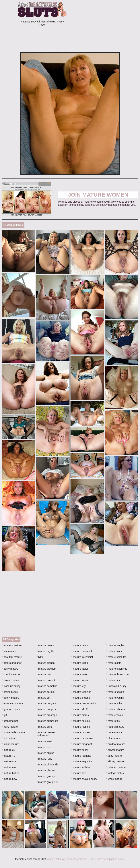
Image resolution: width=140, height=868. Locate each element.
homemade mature (13, 732)
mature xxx (113, 721)
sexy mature (114, 756)
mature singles (115, 645)
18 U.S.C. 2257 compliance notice (106, 859)
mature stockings (117, 669)
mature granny (46, 776)
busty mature (10, 669)
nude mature (114, 732)
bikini (40, 657)
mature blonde (46, 663)
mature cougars (46, 703)
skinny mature (115, 761)
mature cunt (44, 727)
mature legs (79, 686)
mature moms (80, 715)
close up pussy (11, 686)
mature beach (45, 645)
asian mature (10, 651)
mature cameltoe (47, 686)
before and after (12, 663)
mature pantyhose (82, 738)
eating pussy (10, 692)
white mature (114, 779)
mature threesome (117, 674)
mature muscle (81, 721)
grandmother (10, 721)
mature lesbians (81, 692)
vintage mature (115, 773)
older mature (114, 738)
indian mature (10, 744)
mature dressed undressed (46, 734)
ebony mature (10, 698)
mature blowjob (46, 669)
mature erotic (45, 741)
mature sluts (114, 651)
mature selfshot (81, 767)
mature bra (44, 674)
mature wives (114, 715)
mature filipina (45, 753)
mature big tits (45, 651)
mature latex (79, 674)
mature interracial (82, 657)
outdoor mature (116, 744)
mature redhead (81, 756)
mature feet (44, 747)
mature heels (80, 645)
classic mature (11, 680)
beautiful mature (12, 657)
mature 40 (8, 756)
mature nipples (81, 727)
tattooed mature (116, 767)
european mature (12, 703)
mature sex (79, 773)
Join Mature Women (98, 195)
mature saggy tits (82, 761)
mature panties (81, 732)
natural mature (115, 727)
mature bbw (9, 779)
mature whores (115, 709)
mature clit (43, 698)
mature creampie (47, 715)
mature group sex (47, 782)
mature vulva (114, 703)
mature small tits (116, 657)
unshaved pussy (116, 686)
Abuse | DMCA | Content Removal (66, 859)
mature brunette (46, 680)
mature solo (114, 663)
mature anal (9, 761)
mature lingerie (81, 698)
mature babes (10, 773)
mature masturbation (84, 703)
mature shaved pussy (84, 779)
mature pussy (80, 750)
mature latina (80, 680)
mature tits (113, 680)
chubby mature (11, 674)
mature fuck (44, 759)
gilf (4, 715)
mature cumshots (47, 721)
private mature (115, 750)
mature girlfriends (47, 765)
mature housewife (82, 651)
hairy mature (10, 727)
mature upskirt (115, 692)
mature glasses (46, 770)
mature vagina (115, 698)
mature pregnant (82, 744)
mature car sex (46, 692)
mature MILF (80, 709)
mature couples (46, 709)
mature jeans (80, 663)
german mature (11, 709)
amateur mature (12, 645)
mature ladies (80, 669)
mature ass (9, 767)
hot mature (9, 738)
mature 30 (8, 750)
